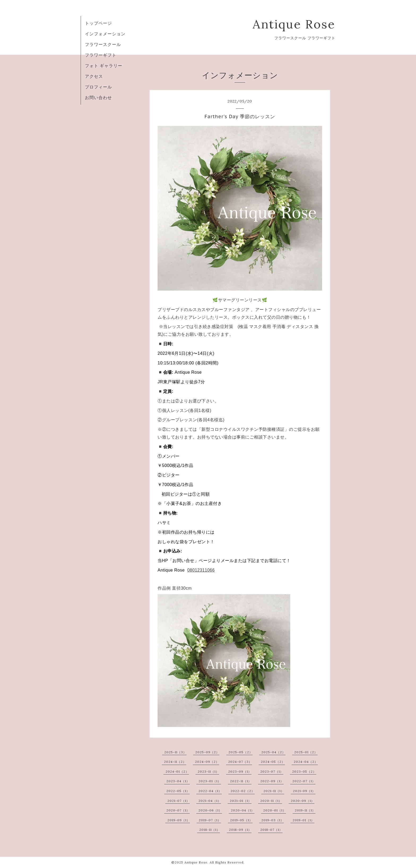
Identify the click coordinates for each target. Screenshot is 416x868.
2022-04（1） (210, 791)
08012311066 (201, 570)
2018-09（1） (240, 830)
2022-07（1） (304, 781)
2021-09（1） (304, 791)
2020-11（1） (271, 801)
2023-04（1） (178, 781)
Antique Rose (294, 24)
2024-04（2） (306, 762)
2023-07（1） (272, 771)
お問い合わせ (98, 97)
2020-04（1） (243, 810)
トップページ (98, 23)
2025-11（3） (175, 752)
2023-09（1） (240, 771)
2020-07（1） (178, 810)
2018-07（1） (271, 830)
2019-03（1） (273, 820)
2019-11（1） (305, 810)
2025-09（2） (207, 752)
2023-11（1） (208, 771)
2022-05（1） (178, 791)
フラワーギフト (101, 55)
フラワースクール (103, 44)
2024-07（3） (240, 762)
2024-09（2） (207, 762)
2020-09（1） (303, 801)
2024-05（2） (273, 762)
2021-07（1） (179, 801)
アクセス (94, 76)
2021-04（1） (210, 801)
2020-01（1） (275, 810)
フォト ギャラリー (104, 66)
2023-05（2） (304, 771)
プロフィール (98, 87)
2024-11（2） (175, 762)
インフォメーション (105, 34)
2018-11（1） (210, 830)
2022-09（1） (272, 781)
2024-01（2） (177, 771)
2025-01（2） (306, 752)
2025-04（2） (273, 752)
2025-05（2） (241, 752)
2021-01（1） (241, 801)
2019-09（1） (179, 820)
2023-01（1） (210, 781)
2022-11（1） (241, 781)
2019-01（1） (304, 820)
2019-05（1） (241, 820)
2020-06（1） (210, 810)
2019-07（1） (210, 820)
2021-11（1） (274, 791)
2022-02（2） (243, 791)
